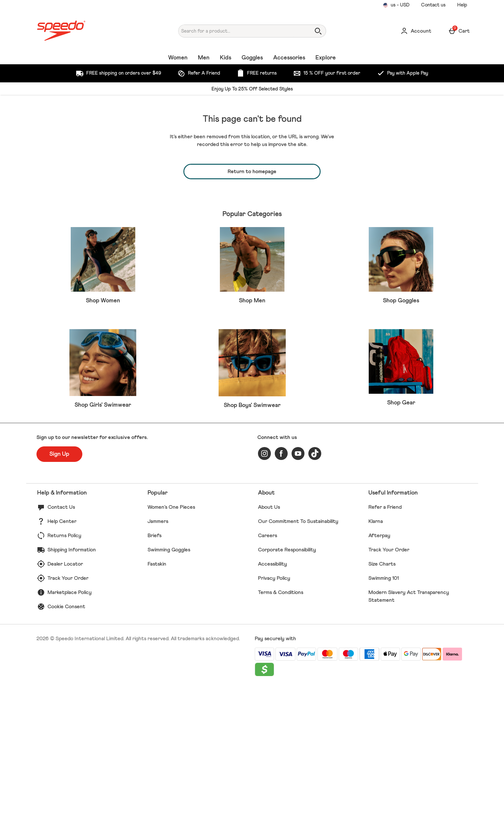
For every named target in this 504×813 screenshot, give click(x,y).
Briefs (154, 662)
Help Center (62, 648)
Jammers (158, 648)
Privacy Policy (274, 705)
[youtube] (298, 580)
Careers (267, 662)
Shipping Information (72, 676)
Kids (226, 58)
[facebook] (281, 580)
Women (178, 58)
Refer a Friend (385, 634)
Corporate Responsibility (287, 676)
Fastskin (157, 691)
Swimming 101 (384, 705)
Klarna (376, 648)
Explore (326, 58)
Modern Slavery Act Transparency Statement (409, 723)
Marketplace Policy (70, 719)
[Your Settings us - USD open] (396, 5)
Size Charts (382, 691)
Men (204, 58)
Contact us (433, 5)
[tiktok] (315, 580)
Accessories (289, 58)
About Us (269, 634)
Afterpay (379, 662)
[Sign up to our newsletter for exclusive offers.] (59, 581)
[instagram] (264, 580)
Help (462, 5)
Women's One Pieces (171, 634)
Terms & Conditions (281, 719)
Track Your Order (68, 705)
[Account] (416, 31)
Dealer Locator (65, 691)
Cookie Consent (66, 733)
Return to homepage (252, 172)
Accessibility (273, 691)
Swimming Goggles (169, 676)
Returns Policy (64, 662)
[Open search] (318, 31)
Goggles (252, 58)
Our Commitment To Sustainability (298, 648)
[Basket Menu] (459, 31)
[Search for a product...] (239, 31)
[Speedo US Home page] (92, 31)
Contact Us (61, 634)
